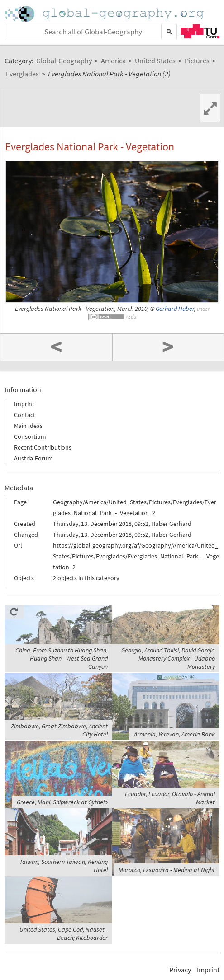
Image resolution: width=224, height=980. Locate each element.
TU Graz (200, 31)
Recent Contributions (43, 447)
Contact (25, 415)
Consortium (30, 436)
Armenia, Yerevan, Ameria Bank (174, 734)
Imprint (24, 404)
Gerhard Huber (175, 309)
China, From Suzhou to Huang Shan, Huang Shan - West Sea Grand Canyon (62, 658)
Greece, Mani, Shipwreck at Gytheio (62, 802)
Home (105, 14)
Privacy (180, 970)
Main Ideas (28, 426)
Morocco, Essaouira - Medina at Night (167, 870)
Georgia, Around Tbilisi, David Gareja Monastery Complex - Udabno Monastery (168, 658)
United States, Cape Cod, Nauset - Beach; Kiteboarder (64, 933)
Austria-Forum (33, 458)
